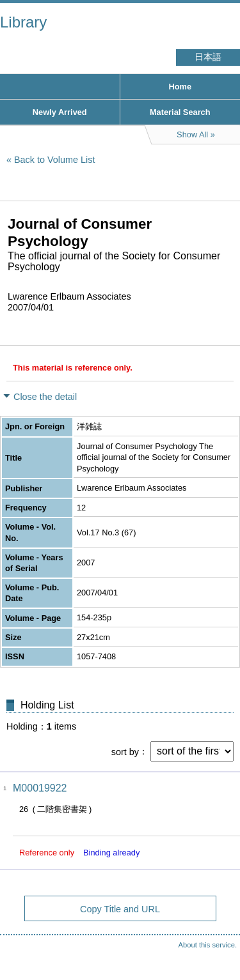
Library (23, 22)
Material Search (180, 112)
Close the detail (45, 397)
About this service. (208, 945)
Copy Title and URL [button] (120, 909)
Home (180, 87)
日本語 (208, 57)
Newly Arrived (60, 112)
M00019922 (40, 788)
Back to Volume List (54, 160)
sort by (125, 751)
